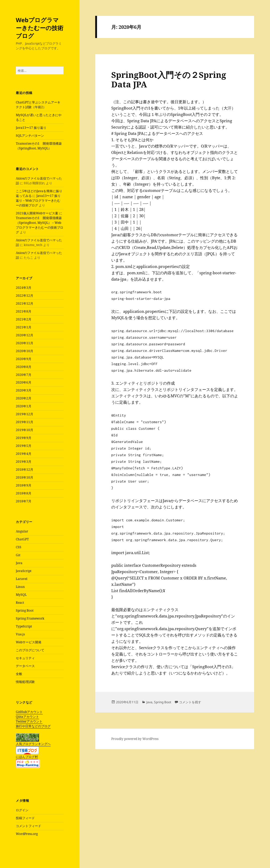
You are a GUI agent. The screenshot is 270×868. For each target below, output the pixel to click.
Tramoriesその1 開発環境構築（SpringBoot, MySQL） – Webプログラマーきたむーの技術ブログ (40, 225)
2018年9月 (24, 485)
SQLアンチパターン (30, 136)
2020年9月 (24, 359)
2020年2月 (24, 398)
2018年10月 (25, 477)
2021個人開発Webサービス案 (37, 213)
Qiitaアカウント (27, 717)
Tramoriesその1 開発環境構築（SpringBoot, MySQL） (39, 146)
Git (18, 555)
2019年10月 (25, 430)
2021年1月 (24, 327)
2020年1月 (24, 406)
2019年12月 (25, 414)
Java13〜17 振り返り (31, 128)
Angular (22, 531)
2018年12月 (25, 470)
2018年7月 (24, 501)
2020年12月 (25, 335)
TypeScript (24, 626)
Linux (20, 587)
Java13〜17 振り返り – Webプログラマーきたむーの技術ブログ (38, 201)
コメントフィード (28, 826)
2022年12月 (25, 296)
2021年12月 (25, 303)
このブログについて (30, 650)
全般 (19, 674)
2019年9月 (24, 438)
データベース (25, 666)
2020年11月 (25, 343)
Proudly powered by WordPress (135, 739)
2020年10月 (25, 351)
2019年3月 (24, 462)
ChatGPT (22, 539)
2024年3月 (24, 288)
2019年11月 (25, 422)
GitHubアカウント (29, 712)
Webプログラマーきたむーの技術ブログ (40, 28)
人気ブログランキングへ (33, 744)
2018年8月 (24, 493)
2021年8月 (24, 311)
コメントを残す (190, 702)
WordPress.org (27, 834)
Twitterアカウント (29, 721)
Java (19, 563)
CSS (19, 547)
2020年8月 (24, 367)
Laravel (22, 579)
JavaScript (24, 571)
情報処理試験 (25, 682)
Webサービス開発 (29, 642)
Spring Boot (25, 610)
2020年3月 (24, 390)
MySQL (21, 595)
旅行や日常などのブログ (33, 726)
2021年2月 (24, 319)
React (20, 603)
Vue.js (20, 634)
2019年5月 (24, 446)
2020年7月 (24, 375)
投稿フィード (25, 818)
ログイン (22, 810)
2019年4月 (24, 454)
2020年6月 (24, 382)
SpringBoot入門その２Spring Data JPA (169, 79)
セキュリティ (25, 658)
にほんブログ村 (27, 757)
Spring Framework (30, 618)
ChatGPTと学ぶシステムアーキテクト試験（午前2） (38, 105)
